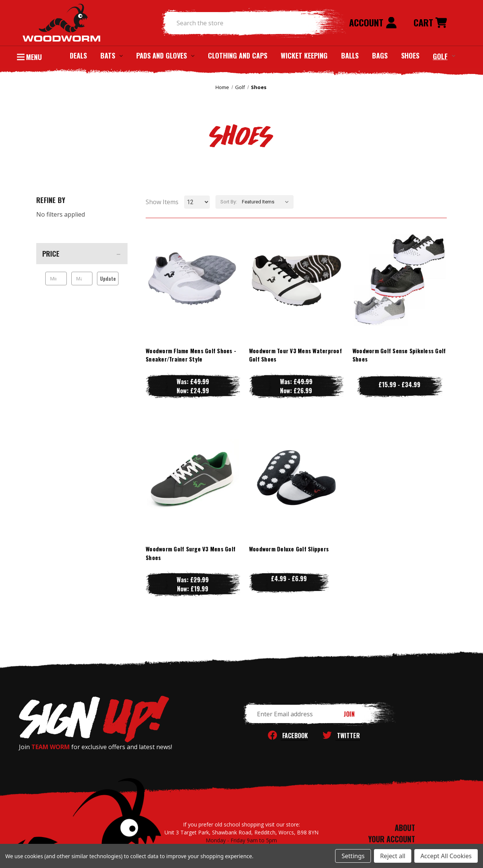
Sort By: (229, 202)
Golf (444, 56)
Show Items (162, 202)
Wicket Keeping (304, 55)
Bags (380, 55)
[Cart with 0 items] (430, 23)
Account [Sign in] (373, 22)
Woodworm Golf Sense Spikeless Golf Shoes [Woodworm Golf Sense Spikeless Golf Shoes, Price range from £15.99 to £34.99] (399, 355)
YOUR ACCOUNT (392, 839)
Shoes (410, 55)
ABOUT (405, 828)
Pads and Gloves (165, 55)
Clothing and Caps (238, 55)
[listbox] (267, 202)
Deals (78, 55)
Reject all (393, 856)
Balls (350, 55)
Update (108, 279)
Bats (112, 55)
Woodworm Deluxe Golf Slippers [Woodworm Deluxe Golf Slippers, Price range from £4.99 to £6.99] (289, 549)
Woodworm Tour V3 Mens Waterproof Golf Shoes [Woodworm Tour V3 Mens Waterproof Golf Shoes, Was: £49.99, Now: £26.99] (295, 355)
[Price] (82, 254)
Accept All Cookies (446, 856)
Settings (353, 856)
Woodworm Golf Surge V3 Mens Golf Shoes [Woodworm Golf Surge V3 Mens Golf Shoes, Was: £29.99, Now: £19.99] (191, 553)
